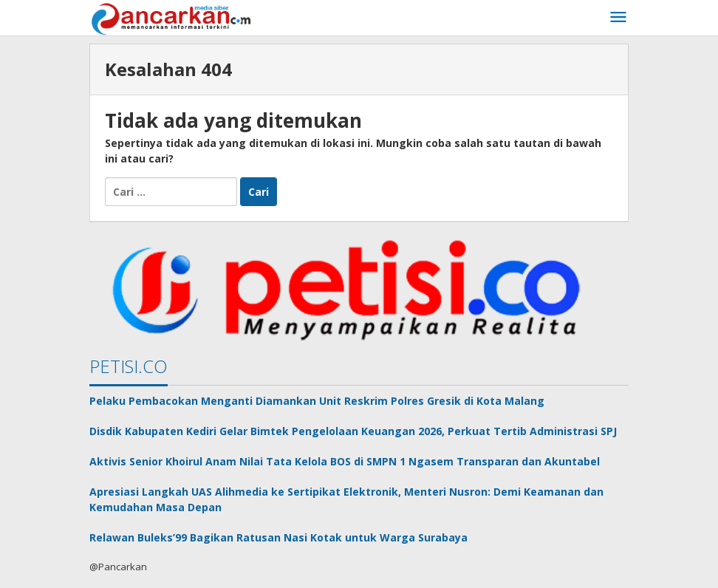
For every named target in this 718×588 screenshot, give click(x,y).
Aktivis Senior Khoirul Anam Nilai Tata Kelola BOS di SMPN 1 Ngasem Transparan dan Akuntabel (345, 461)
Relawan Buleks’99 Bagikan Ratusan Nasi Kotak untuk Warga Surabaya (278, 537)
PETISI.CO (129, 366)
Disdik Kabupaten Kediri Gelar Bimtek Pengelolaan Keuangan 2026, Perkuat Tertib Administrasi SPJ (353, 431)
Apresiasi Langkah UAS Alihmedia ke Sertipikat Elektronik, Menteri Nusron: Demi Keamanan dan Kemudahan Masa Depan (346, 499)
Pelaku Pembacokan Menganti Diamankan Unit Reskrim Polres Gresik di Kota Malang (317, 401)
